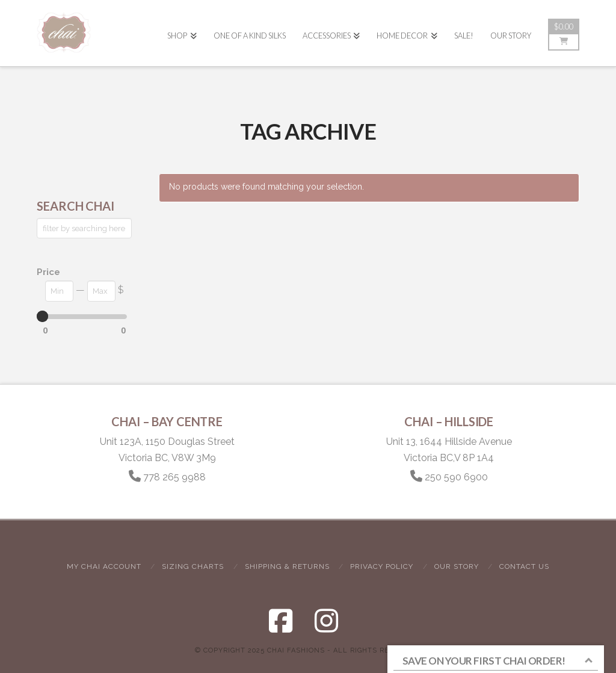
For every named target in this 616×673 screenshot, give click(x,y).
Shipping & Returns (287, 566)
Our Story (457, 566)
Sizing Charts (193, 566)
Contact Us (524, 566)
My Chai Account (104, 566)
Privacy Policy (382, 566)
